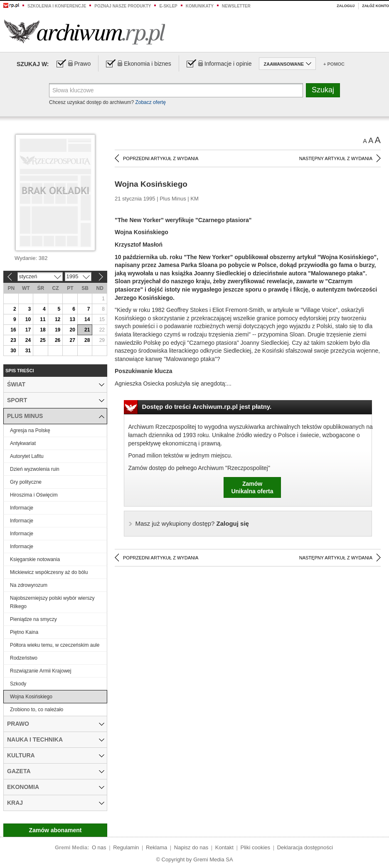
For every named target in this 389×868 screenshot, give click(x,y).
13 (72, 319)
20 (72, 330)
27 (72, 340)
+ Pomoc (334, 64)
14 (87, 319)
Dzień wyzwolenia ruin (35, 469)
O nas (99, 847)
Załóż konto (375, 6)
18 (43, 330)
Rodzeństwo (24, 658)
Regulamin (126, 847)
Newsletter (236, 6)
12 (58, 319)
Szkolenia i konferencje (57, 6)
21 (87, 330)
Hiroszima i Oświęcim (34, 495)
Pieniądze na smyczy (33, 619)
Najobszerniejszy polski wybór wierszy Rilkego (52, 602)
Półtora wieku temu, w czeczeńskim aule (55, 645)
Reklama (156, 847)
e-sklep (168, 6)
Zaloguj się (192, 523)
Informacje (22, 508)
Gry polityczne (26, 482)
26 (58, 340)
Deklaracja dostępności (305, 847)
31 (28, 351)
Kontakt (224, 847)
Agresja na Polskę (30, 430)
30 (13, 351)
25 (43, 340)
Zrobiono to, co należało (37, 710)
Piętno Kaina (24, 632)
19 (58, 330)
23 (13, 340)
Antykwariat (23, 443)
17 (28, 330)
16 (13, 330)
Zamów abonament (55, 830)
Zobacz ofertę (150, 102)
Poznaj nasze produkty (123, 6)
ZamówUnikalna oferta (252, 487)
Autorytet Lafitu (27, 456)
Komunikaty (200, 6)
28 (87, 340)
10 (28, 319)
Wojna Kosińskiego (31, 697)
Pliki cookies (256, 847)
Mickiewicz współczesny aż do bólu (49, 572)
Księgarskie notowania (35, 559)
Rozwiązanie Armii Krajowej (41, 671)
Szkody (18, 684)
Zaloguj (346, 6)
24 (28, 340)
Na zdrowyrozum (29, 585)
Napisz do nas (191, 847)
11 (43, 319)
